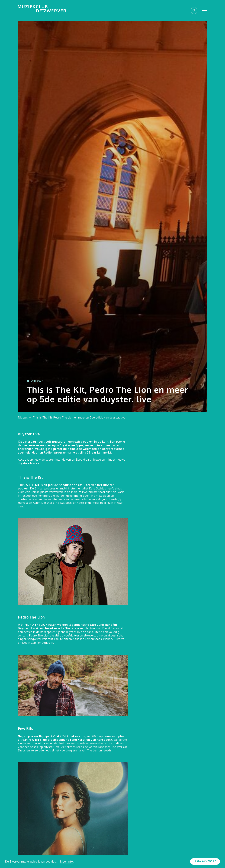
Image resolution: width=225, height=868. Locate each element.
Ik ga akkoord (205, 861)
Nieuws (23, 417)
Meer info (67, 861)
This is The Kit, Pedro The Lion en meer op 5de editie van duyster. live (79, 417)
